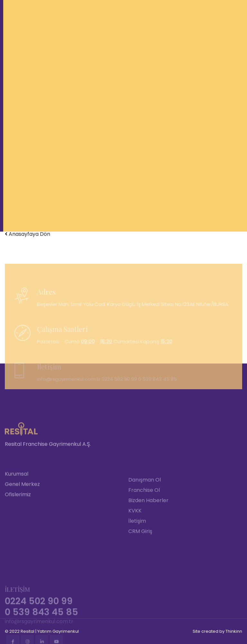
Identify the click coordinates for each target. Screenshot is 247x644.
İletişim (137, 547)
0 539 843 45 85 (158, 389)
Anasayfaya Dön (27, 234)
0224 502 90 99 (119, 389)
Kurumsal (17, 502)
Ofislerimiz (18, 522)
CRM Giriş (140, 558)
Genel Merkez (22, 512)
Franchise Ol (144, 516)
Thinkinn (234, 631)
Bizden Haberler (148, 527)
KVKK (135, 537)
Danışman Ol (145, 506)
